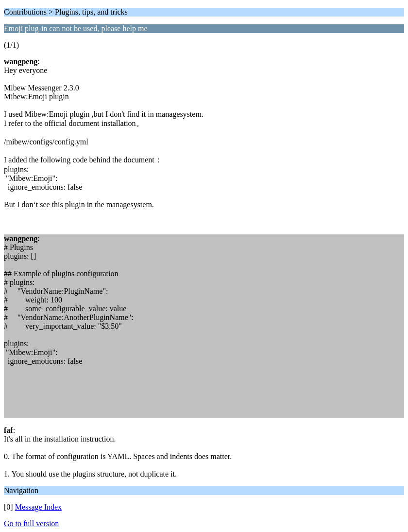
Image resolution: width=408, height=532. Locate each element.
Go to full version (31, 523)
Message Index (38, 507)
